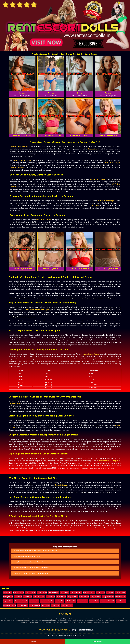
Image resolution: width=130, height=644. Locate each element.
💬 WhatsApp (97, 642)
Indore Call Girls (84, 597)
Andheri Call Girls (70, 601)
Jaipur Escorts (56, 605)
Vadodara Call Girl (39, 597)
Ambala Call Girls (31, 592)
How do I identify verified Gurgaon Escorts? (26, 556)
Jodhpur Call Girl (121, 592)
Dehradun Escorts (34, 605)
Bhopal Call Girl (61, 597)
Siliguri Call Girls (8, 601)
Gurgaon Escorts (93, 149)
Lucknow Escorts (22, 605)
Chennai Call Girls (82, 601)
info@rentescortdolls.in (82, 630)
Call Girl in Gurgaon (113, 163)
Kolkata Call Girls (120, 597)
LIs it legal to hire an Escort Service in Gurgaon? (28, 562)
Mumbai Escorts (53, 592)
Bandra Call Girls (94, 601)
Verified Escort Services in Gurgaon (37, 310)
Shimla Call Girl (51, 597)
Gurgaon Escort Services (90, 354)
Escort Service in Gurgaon (22, 160)
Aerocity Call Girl (8, 597)
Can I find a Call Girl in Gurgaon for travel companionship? (31, 573)
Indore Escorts (46, 605)
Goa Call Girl (18, 597)
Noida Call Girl (100, 592)
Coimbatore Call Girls (47, 601)
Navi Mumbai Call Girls (108, 601)
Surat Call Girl (28, 597)
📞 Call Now (32, 642)
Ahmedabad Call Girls (21, 601)
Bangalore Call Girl (89, 592)
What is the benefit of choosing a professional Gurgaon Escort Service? (35, 551)
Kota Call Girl (110, 592)
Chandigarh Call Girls (9, 605)
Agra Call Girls (7, 592)
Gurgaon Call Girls (17, 168)
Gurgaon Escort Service (18, 147)
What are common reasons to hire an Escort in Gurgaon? (31, 568)
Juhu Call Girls (59, 601)
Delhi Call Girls (64, 592)
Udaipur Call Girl (73, 597)
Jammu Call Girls (34, 601)
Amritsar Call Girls (19, 592)
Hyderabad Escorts (67, 605)
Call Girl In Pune (121, 601)
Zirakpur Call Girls (96, 597)
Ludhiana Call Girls (76, 592)
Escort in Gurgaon (62, 485)
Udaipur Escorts (42, 592)
